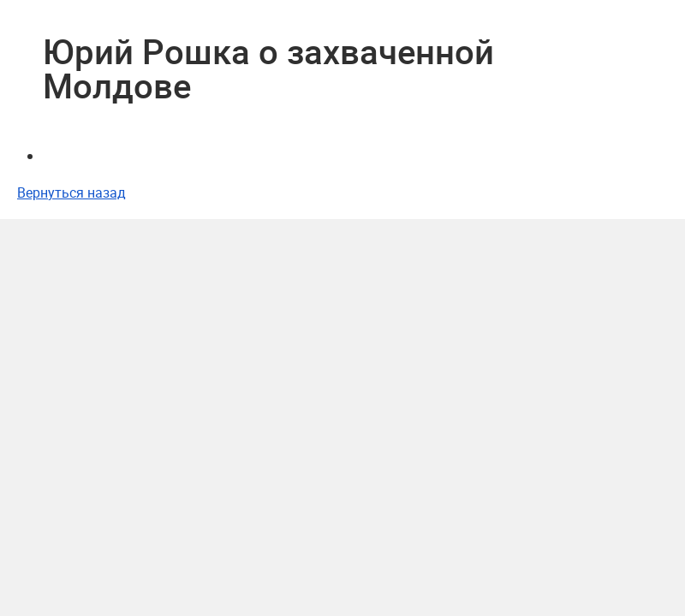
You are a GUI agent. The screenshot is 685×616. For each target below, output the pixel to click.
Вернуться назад (71, 192)
